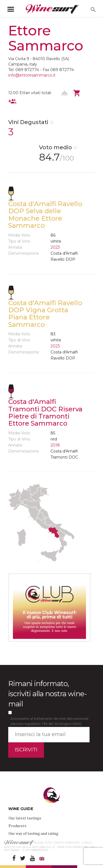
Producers (17, 826)
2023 (55, 247)
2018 (55, 445)
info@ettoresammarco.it (32, 75)
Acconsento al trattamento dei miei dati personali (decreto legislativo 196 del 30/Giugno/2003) (49, 721)
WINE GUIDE (21, 809)
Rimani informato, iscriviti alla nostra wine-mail (48, 694)
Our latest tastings (25, 818)
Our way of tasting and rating (33, 833)
